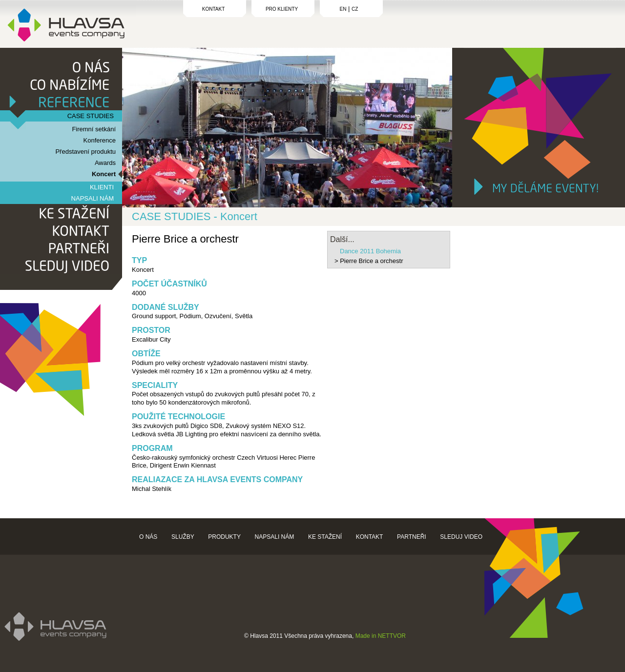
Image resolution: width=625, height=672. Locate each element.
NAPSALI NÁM (93, 198)
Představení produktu (85, 152)
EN (343, 9)
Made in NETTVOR (381, 636)
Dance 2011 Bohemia (370, 251)
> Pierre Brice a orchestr (369, 261)
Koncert (104, 174)
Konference (100, 140)
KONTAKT (213, 9)
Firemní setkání (94, 129)
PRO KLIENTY (282, 9)
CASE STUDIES (91, 116)
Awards (105, 163)
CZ (355, 9)
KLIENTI (102, 187)
